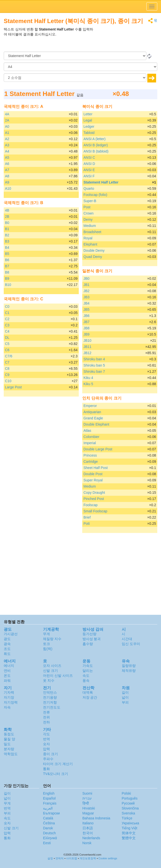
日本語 (88, 828)
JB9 (86, 334)
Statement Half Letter (101, 182)
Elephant (90, 244)
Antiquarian (92, 412)
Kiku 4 (88, 378)
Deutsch (49, 833)
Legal (88, 120)
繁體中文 (129, 838)
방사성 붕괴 (92, 639)
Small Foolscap (95, 511)
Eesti (47, 843)
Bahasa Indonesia (96, 818)
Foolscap (91, 505)
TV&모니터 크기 (56, 774)
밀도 (7, 744)
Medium (90, 226)
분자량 (9, 749)
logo (80, 6)
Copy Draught (94, 493)
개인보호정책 (88, 858)
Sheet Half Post (96, 468)
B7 (7, 266)
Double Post (93, 474)
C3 (7, 325)
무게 (46, 634)
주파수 (48, 759)
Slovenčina (130, 808)
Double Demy (94, 250)
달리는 (88, 671)
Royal (88, 238)
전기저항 (50, 702)
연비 (7, 671)
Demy (88, 219)
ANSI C (89, 157)
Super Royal (93, 480)
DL (7, 338)
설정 (50, 858)
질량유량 (129, 666)
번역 (46, 739)
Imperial (90, 443)
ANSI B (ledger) (96, 145)
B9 (7, 279)
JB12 (87, 353)
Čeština (49, 823)
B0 (7, 223)
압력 (46, 749)
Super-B (90, 201)
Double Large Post (98, 449)
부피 (125, 702)
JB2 (86, 291)
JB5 (86, 310)
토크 (46, 644)
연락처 (60, 858)
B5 (7, 254)
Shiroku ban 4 (94, 359)
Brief (87, 517)
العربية (48, 808)
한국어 (88, 833)
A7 (7, 170)
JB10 (87, 341)
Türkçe (127, 818)
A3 (7, 145)
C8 (7, 369)
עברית (87, 798)
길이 (125, 692)
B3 (7, 241)
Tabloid (89, 133)
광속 (7, 644)
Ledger (89, 126)
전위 (46, 717)
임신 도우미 (131, 644)
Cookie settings (108, 858)
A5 (7, 157)
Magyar (88, 813)
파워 (7, 681)
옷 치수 (49, 681)
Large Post (13, 387)
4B (7, 210)
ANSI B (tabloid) (96, 151)
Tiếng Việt (130, 828)
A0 (7, 126)
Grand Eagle (93, 418)
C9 (7, 375)
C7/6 (9, 356)
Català (48, 818)
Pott (87, 524)
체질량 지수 (52, 639)
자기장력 (11, 702)
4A (7, 114)
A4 (7, 151)
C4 (7, 331)
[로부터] (75, 56)
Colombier (91, 437)
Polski (126, 793)
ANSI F (89, 176)
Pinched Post (94, 499)
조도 (7, 649)
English (49, 793)
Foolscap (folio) (95, 195)
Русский (128, 803)
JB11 (87, 347)
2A (7, 120)
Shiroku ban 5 (94, 365)
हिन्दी (86, 803)
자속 (7, 707)
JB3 (86, 297)
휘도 (7, 654)
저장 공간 (90, 697)
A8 (7, 176)
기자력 (9, 692)
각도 (46, 734)
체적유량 (129, 671)
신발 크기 (50, 671)
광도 (7, 639)
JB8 (86, 328)
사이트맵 (72, 858)
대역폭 (88, 692)
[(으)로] (80, 67)
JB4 (86, 303)
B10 (8, 285)
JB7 (86, 322)
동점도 (9, 734)
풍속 (86, 681)
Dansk (48, 828)
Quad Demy (93, 257)
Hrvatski (89, 808)
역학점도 (11, 754)
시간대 (127, 639)
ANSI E (89, 170)
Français (50, 803)
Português (130, 798)
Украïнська (130, 823)
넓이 (125, 697)
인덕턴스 (50, 692)
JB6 (86, 316)
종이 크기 (50, 754)
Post (87, 207)
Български (51, 813)
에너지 (9, 666)
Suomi (87, 793)
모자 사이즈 (52, 666)
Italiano (88, 823)
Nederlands (91, 838)
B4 (7, 248)
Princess (90, 455)
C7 (7, 362)
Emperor (90, 406)
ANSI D (89, 164)
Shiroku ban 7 (94, 372)
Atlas (87, 431)
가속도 (88, 666)
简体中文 (129, 833)
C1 (7, 313)
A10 (8, 188)
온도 (7, 676)
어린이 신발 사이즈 (58, 676)
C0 (7, 307)
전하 (46, 722)
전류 (46, 712)
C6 (7, 350)
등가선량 (89, 634)
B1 (7, 229)
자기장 (9, 697)
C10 (8, 381)
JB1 (86, 285)
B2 (7, 235)
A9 (7, 182)
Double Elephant (96, 424)
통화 (46, 769)
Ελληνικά (50, 838)
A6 (7, 164)
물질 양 (9, 739)
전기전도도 (52, 707)
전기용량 (50, 697)
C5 (7, 344)
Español (49, 798)
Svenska (128, 813)
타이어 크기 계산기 (58, 764)
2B (7, 217)
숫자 (46, 744)
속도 (86, 676)
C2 (7, 319)
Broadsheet (92, 232)
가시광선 (11, 634)
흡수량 (88, 644)
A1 (7, 133)
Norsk (87, 843)
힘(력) (48, 649)
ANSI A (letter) (95, 139)
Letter (88, 114)
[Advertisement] (126, 39)
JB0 (86, 279)
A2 (7, 139)
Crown (88, 213)
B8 (7, 272)
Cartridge (91, 462)
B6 (7, 260)
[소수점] (75, 78)
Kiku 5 (88, 384)
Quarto (89, 188)
